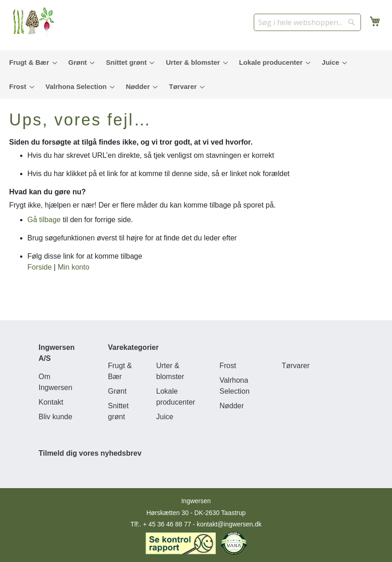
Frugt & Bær (120, 371)
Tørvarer (295, 366)
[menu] (196, 74)
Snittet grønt (118, 411)
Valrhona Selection (235, 386)
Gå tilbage (44, 220)
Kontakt (51, 402)
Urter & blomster (170, 371)
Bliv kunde (56, 417)
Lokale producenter (175, 397)
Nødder (232, 406)
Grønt (118, 391)
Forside (39, 267)
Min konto (73, 267)
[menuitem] (31, 62)
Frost (228, 366)
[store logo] (37, 23)
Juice (165, 417)
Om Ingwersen (56, 382)
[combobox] (307, 22)
